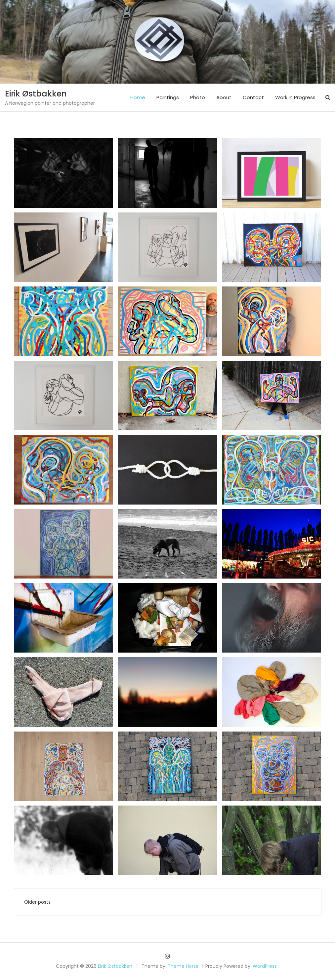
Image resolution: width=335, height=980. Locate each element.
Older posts (37, 902)
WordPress (265, 966)
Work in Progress (295, 97)
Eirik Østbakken (36, 94)
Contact (253, 97)
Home (138, 97)
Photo (198, 97)
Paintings (168, 97)
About (224, 97)
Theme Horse (183, 966)
